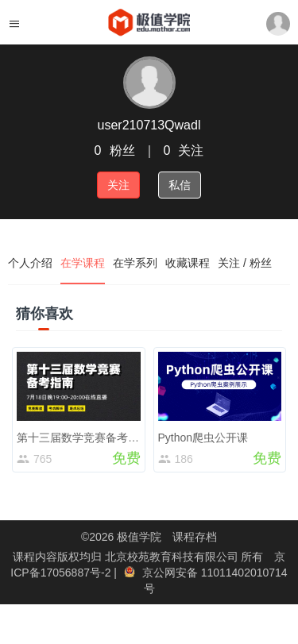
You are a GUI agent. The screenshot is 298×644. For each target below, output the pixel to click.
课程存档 (195, 537)
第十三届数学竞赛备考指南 (83, 438)
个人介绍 (30, 263)
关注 (118, 185)
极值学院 (139, 537)
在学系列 (135, 263)
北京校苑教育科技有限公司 (173, 557)
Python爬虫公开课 (203, 438)
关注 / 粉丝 (245, 263)
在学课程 (83, 263)
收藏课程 (188, 263)
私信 (180, 185)
